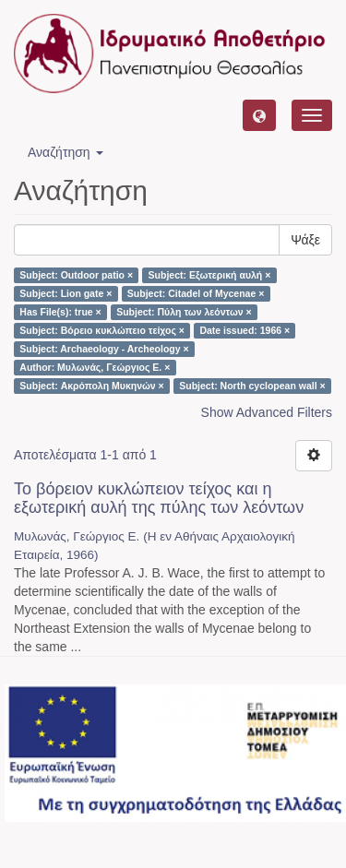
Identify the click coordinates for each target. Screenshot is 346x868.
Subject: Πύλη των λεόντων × (184, 312)
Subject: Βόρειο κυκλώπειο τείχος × (102, 330)
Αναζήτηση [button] (66, 152)
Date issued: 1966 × (245, 330)
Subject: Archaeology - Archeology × (104, 349)
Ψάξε (305, 240)
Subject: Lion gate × (66, 293)
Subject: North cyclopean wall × (252, 386)
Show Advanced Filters (267, 412)
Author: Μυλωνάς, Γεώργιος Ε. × (95, 367)
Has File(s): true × (60, 312)
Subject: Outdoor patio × (76, 275)
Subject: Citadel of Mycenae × (196, 293)
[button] (259, 115)
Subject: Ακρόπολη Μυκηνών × (91, 386)
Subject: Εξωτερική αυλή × (210, 275)
